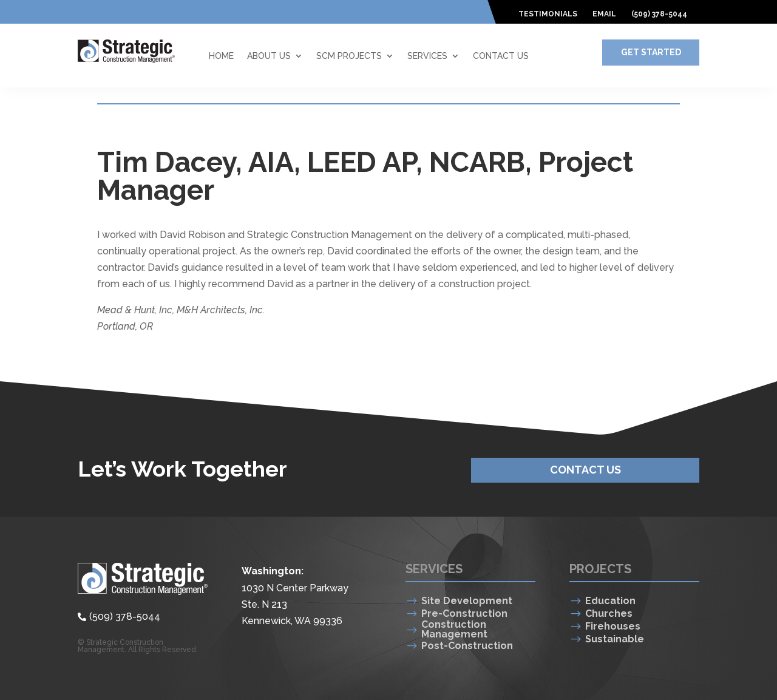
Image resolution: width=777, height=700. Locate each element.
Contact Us (501, 56)
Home (221, 56)
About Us (269, 56)
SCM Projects (349, 56)
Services (427, 56)
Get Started (651, 52)
